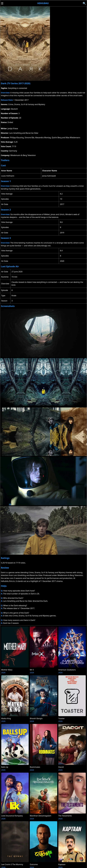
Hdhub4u (43, 3)
